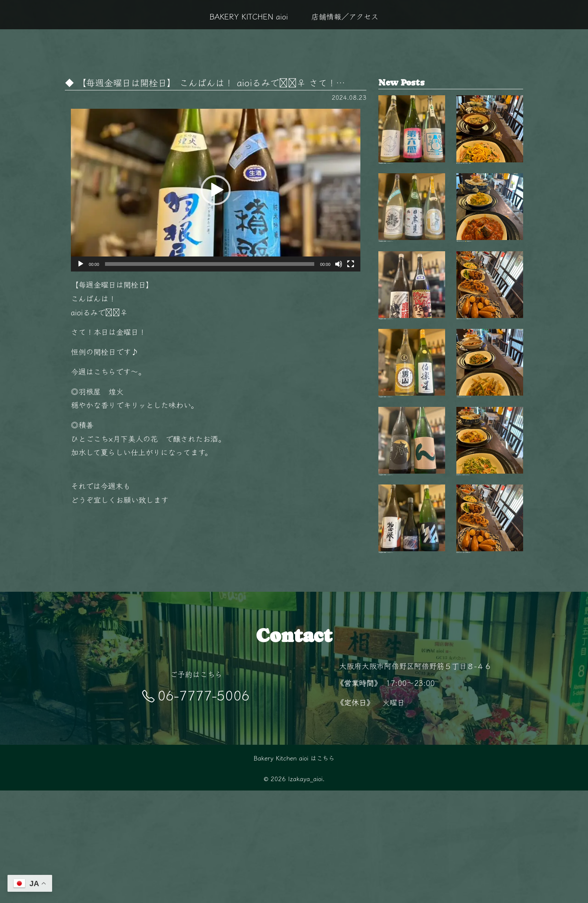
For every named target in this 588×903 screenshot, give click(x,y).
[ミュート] (339, 264)
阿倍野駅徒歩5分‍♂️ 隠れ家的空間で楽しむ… (490, 622)
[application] (216, 190)
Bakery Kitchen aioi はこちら (294, 871)
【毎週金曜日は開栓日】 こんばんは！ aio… (412, 139)
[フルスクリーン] (351, 264)
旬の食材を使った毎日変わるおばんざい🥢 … (490, 526)
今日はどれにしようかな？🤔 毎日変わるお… (490, 236)
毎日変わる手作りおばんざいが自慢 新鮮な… (490, 333)
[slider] (209, 264)
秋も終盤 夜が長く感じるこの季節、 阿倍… (490, 139)
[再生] (81, 264)
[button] (216, 190)
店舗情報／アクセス (345, 16)
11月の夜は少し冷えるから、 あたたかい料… (490, 429)
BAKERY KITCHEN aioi (249, 16)
